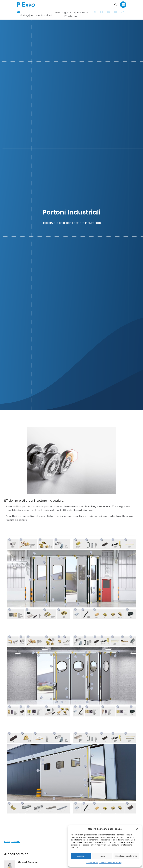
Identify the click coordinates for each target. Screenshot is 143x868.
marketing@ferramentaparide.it (25, 13)
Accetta (81, 856)
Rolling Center (12, 842)
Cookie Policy (92, 863)
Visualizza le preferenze (126, 856)
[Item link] (111, 12)
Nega (102, 856)
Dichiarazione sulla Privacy (110, 863)
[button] (137, 829)
